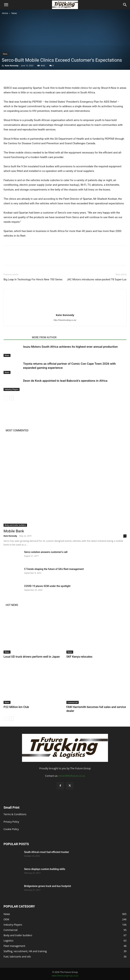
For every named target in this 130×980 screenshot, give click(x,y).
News (14, 13)
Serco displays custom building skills (45, 869)
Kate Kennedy (12, 65)
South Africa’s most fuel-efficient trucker (47, 852)
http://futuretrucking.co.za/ (65, 320)
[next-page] (11, 398)
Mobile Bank (14, 531)
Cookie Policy (11, 829)
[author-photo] (65, 310)
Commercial (73, 702)
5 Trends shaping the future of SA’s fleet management (54, 569)
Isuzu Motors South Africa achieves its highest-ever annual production (70, 347)
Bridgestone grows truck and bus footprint (48, 886)
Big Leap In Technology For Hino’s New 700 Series (33, 279)
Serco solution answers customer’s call (46, 552)
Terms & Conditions (15, 814)
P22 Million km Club (16, 707)
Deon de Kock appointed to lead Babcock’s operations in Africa (65, 381)
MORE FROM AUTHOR (44, 337)
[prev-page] (6, 398)
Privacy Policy (11, 822)
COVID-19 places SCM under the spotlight (47, 586)
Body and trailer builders (15, 525)
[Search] (125, 5)
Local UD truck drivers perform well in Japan (32, 657)
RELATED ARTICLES (17, 337)
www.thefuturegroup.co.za (65, 976)
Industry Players (12, 389)
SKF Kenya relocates (79, 657)
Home (5, 13)
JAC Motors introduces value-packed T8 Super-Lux (97, 279)
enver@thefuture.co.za (72, 776)
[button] (6, 5)
